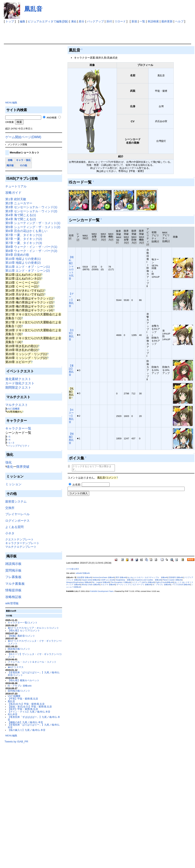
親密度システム (16, 501)
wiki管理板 (12, 603)
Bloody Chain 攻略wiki (91, 585)
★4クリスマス (16, 667)
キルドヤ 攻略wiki (108, 585)
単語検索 (153, 21)
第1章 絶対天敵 (16, 199)
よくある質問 (14, 527)
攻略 (10, 160)
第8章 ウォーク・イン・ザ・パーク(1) (31, 247)
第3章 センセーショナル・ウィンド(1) (31, 207)
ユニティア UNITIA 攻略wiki (143, 582)
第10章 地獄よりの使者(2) (23, 263)
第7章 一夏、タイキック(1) (24, 235)
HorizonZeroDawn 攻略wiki (104, 577)
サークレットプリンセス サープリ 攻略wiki (134, 585)
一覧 (142, 21)
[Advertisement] (78, 33)
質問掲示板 (13, 570)
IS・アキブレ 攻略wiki (20, 686)
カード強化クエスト (20, 383)
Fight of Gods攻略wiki (165, 582)
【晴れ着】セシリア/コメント (24, 630)
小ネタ (10, 533)
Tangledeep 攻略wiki (125, 580)
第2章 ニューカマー (19, 203)
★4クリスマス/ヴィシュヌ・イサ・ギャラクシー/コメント (35, 642)
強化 (9, 462)
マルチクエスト (17, 405)
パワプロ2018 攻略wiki (181, 585)
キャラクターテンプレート (22, 543)
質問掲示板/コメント (19, 691)
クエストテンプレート (19, 539)
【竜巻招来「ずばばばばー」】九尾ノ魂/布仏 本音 (34, 718)
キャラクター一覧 (18, 428)
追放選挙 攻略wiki (84, 577)
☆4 (8, 440)
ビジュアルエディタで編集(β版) (48, 21)
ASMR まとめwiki (107, 580)
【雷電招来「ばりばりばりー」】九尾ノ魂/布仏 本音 (34, 726)
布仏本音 (13, 714)
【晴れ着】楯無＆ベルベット (24, 680)
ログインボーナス (17, 521)
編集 (23, 21)
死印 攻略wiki (121, 577)
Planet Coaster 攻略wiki (172, 580)
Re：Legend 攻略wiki (101, 582)
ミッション (13, 484)
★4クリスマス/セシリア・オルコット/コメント (33, 628)
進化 (10, 467)
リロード (120, 21)
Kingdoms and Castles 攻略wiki (148, 580)
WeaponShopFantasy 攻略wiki (79, 582)
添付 (109, 21)
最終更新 (167, 21)
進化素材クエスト (18, 379)
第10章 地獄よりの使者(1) (23, 259)
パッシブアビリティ (19, 446)
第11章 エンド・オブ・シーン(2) (27, 271)
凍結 (74, 21)
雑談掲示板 (13, 564)
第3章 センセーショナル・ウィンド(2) (31, 211)
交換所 (10, 508)
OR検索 (9, 122)
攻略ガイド (13, 193)
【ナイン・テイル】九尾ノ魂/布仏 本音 (29, 712)
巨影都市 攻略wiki (176, 577)
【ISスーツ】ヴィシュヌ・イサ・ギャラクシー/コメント (35, 655)
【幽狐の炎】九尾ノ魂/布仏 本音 (25, 722)
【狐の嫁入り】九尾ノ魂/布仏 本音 (27, 730)
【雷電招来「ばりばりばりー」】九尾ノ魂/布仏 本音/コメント (34, 674)
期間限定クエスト (18, 388)
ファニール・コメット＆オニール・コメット (32, 662)
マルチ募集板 (15, 584)
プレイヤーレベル (17, 514)
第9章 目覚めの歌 (17, 255)
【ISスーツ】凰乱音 (71, 416)
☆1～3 (10, 443)
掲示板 (10, 165)
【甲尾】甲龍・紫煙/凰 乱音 (23, 699)
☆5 (8, 437)
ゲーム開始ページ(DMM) (23, 137)
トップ (10, 21)
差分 (82, 21)
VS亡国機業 (13, 409)
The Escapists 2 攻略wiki (121, 582)
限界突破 (23, 467)
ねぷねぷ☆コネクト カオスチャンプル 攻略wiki (148, 577)
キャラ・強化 (23, 160)
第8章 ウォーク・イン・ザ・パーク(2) (31, 251)
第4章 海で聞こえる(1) (21, 215)
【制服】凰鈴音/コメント (21, 636)
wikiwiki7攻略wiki (83, 573)
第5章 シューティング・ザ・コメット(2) (33, 227)
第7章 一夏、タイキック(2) (24, 239)
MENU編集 (11, 102)
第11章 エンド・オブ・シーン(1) (27, 267)
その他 (23, 165)
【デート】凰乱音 (71, 300)
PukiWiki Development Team (102, 591)
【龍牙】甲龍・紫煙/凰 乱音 (23, 709)
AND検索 (52, 118)
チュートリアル (16, 186)
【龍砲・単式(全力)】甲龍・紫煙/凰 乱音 (30, 707)
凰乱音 (33, 9)
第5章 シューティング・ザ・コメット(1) (33, 223)
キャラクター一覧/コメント (23, 623)
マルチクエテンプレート (21, 547)
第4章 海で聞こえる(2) (21, 219)
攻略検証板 (13, 597)
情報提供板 (13, 590)
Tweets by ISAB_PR (16, 742)
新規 (134, 21)
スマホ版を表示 (73, 569)
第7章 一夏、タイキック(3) (24, 243)
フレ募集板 (13, 577)
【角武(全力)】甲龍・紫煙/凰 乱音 (26, 704)
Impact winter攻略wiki (91, 580)
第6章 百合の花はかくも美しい (26, 231)
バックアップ (95, 21)
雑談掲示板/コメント (19, 649)
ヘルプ (179, 21)
